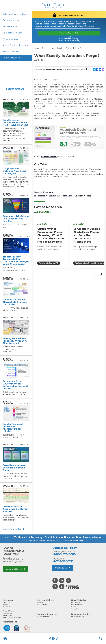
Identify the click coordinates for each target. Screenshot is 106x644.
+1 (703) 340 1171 (75, 541)
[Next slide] (101, 274)
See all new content (13, 529)
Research (46, 48)
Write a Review (11, 39)
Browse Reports (11, 27)
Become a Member (16, 569)
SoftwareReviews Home (15, 14)
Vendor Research (12, 58)
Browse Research (43, 617)
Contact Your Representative (69, 33)
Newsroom (7, 607)
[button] (53, 639)
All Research (43, 212)
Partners (40, 603)
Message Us (63, 568)
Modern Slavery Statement (12, 618)
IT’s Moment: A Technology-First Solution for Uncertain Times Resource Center (58, 538)
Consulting (75, 609)
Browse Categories (13, 20)
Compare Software (13, 33)
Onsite (74, 607)
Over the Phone (76, 605)
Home (37, 48)
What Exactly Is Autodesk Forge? (66, 48)
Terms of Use (8, 613)
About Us (6, 603)
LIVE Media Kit (42, 605)
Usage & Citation (9, 611)
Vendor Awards (11, 52)
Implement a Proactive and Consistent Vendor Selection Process (63, 196)
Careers (6, 605)
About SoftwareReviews (16, 45)
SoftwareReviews (49, 157)
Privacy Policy (8, 616)
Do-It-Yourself (76, 603)
